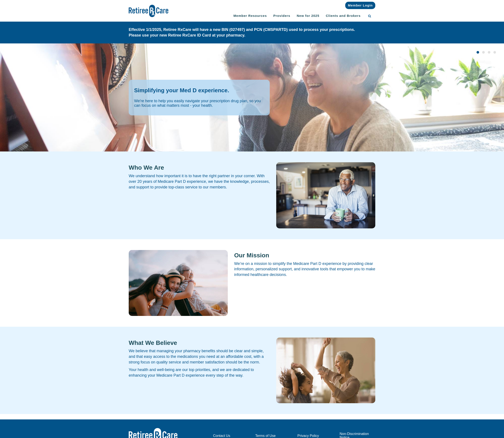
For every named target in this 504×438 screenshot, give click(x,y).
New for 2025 (308, 16)
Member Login (360, 5)
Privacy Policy (308, 436)
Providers (282, 16)
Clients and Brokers (343, 16)
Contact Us (222, 436)
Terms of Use (265, 436)
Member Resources (250, 16)
